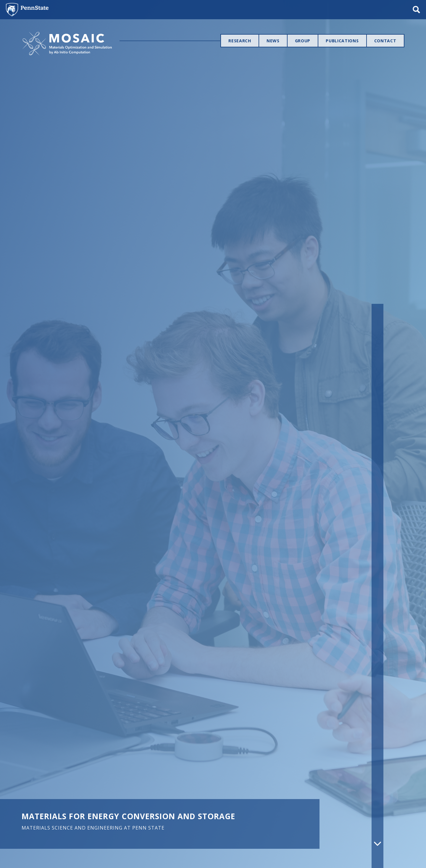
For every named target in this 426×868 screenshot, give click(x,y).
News (273, 41)
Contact (385, 41)
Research (240, 41)
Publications (342, 41)
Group (303, 41)
